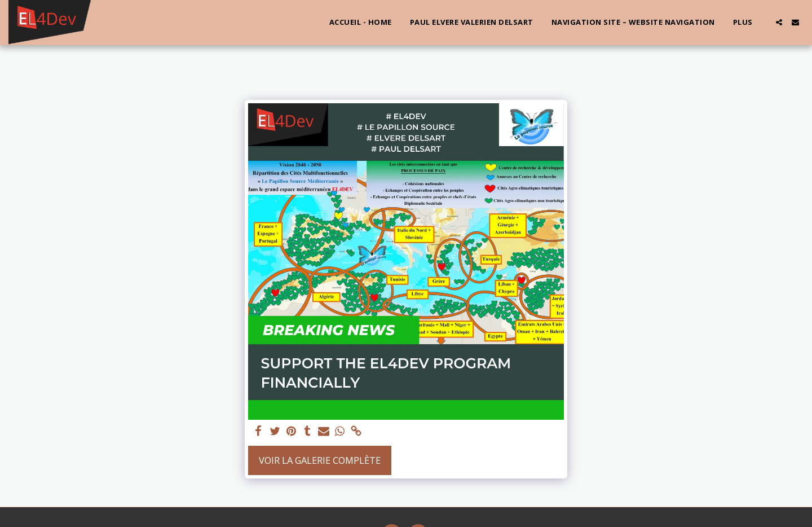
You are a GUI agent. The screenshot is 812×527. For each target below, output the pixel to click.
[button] (779, 22)
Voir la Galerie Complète (320, 460)
